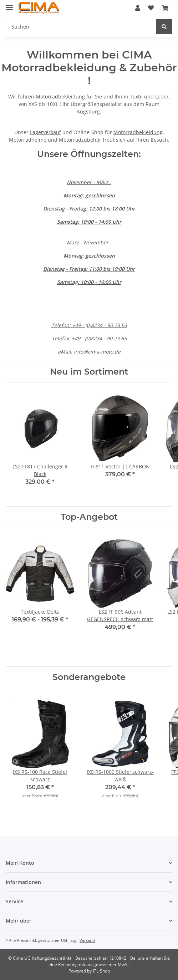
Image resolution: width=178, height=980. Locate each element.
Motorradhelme (28, 140)
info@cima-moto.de (97, 352)
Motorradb (126, 132)
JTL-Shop (101, 971)
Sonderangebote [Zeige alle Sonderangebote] (89, 677)
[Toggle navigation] (9, 4)
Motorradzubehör (80, 140)
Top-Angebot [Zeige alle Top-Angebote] (89, 517)
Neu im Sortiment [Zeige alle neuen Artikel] (89, 372)
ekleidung (151, 132)
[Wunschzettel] (151, 8)
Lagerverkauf (45, 132)
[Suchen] (81, 27)
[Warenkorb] (165, 8)
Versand (87, 940)
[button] (138, 8)
